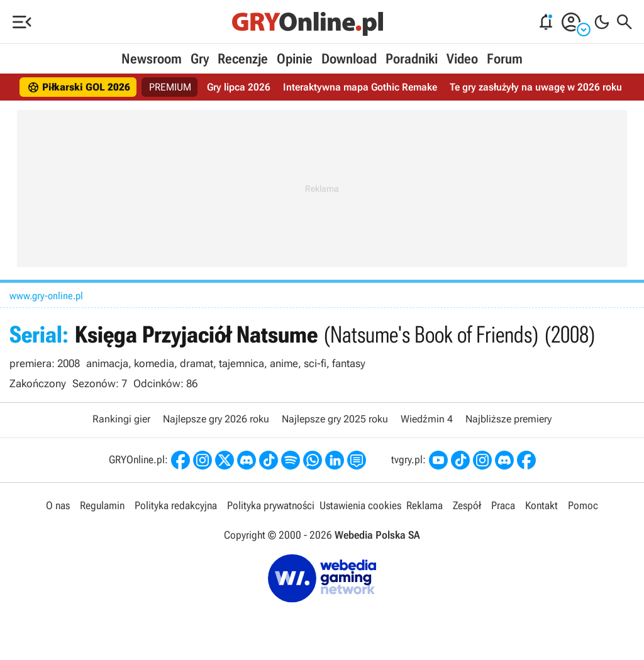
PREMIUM (170, 87)
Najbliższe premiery (508, 419)
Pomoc (583, 505)
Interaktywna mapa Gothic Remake (360, 87)
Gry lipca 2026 (239, 87)
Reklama (425, 505)
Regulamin (102, 505)
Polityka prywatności (271, 505)
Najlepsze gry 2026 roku (216, 419)
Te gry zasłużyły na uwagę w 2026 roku (536, 87)
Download (349, 59)
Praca (503, 505)
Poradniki (412, 59)
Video (462, 59)
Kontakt (541, 505)
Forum (505, 59)
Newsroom (152, 59)
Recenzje (243, 59)
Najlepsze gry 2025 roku (335, 419)
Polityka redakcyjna (176, 505)
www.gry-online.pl (46, 296)
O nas (58, 505)
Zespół (467, 505)
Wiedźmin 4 (427, 419)
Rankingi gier (121, 419)
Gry (200, 59)
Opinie (295, 59)
